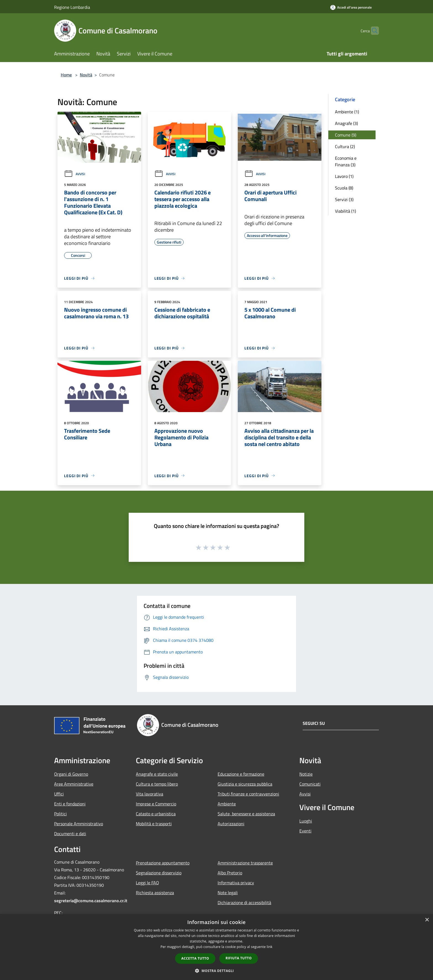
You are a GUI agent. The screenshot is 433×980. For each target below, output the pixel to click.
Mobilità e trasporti (154, 824)
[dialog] (216, 947)
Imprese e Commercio (156, 804)
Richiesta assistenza (155, 893)
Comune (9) (346, 135)
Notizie (306, 774)
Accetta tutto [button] (195, 958)
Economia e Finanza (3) (346, 161)
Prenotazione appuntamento (163, 863)
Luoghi (306, 821)
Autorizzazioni (231, 824)
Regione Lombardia (72, 7)
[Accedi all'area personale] (351, 7)
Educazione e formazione (241, 774)
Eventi (305, 831)
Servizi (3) (344, 199)
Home (66, 75)
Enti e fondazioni (70, 804)
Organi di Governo (71, 774)
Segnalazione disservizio (159, 873)
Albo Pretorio (230, 873)
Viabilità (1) (345, 211)
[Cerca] (372, 31)
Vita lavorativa (150, 794)
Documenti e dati (70, 834)
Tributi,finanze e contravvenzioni (248, 794)
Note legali (228, 893)
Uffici (59, 794)
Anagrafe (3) (346, 123)
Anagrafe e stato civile (157, 774)
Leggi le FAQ (147, 883)
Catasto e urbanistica (156, 814)
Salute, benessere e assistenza (246, 814)
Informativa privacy (236, 883)
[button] (216, 971)
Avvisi (75, 174)
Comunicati (310, 784)
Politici (60, 814)
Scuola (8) (344, 188)
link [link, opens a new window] (270, 947)
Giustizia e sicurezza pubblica (245, 784)
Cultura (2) (345, 146)
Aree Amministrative (74, 784)
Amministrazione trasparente (245, 863)
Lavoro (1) (344, 176)
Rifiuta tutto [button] (239, 958)
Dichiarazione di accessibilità (244, 902)
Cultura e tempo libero (157, 784)
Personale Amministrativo (79, 824)
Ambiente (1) (347, 112)
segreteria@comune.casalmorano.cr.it (91, 901)
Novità (86, 75)
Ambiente (227, 804)
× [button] (427, 920)
